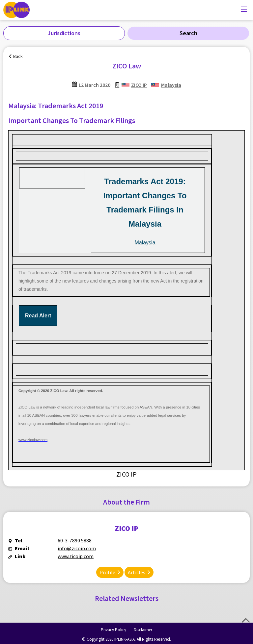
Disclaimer (143, 630)
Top (246, 620)
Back (18, 56)
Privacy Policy (113, 630)
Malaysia (171, 85)
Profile (107, 572)
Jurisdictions (64, 33)
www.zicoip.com (76, 556)
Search (188, 33)
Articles (137, 572)
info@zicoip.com (77, 548)
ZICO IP (139, 85)
